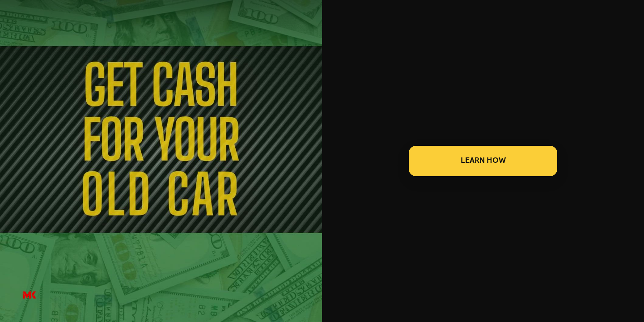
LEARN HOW (483, 161)
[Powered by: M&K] (29, 295)
